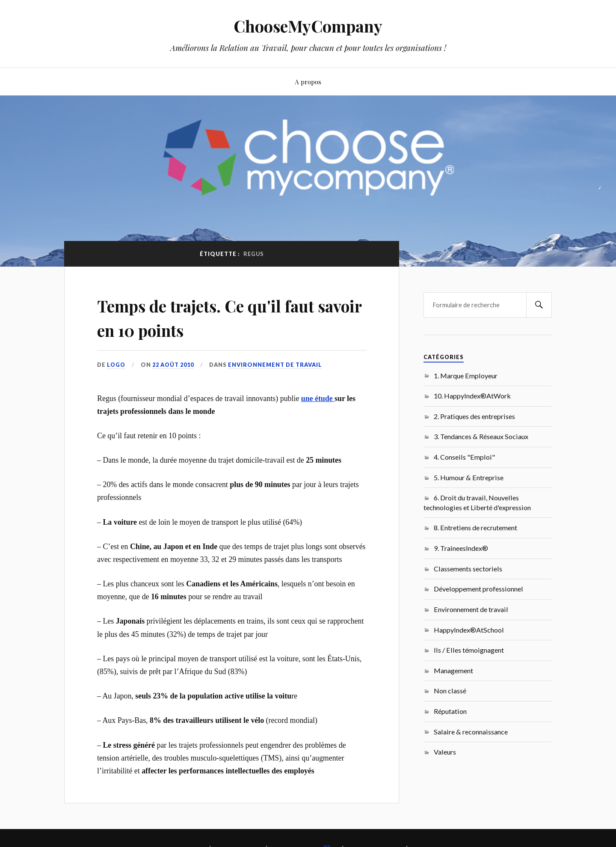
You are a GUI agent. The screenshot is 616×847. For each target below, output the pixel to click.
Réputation (450, 711)
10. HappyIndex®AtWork (472, 396)
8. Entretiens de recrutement (475, 528)
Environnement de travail (276, 365)
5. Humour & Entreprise (469, 477)
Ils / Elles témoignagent (469, 650)
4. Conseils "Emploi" (464, 457)
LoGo (116, 365)
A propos (308, 82)
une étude (318, 398)
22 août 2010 (174, 365)
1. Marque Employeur (466, 376)
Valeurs (445, 752)
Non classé (450, 691)
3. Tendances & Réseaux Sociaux (481, 436)
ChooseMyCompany (308, 26)
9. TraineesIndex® (461, 548)
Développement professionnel (478, 589)
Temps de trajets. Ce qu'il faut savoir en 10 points (227, 317)
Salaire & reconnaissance (471, 732)
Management (453, 670)
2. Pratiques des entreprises (474, 416)
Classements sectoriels (468, 569)
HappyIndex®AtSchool (469, 630)
